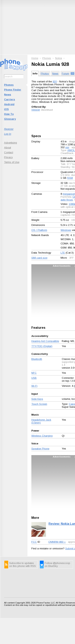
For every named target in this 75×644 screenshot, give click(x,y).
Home (35, 58)
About (7, 148)
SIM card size (39, 258)
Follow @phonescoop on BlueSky (57, 565)
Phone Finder (13, 90)
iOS (6, 109)
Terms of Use (12, 162)
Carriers (10, 99)
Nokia (59, 58)
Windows (66, 230)
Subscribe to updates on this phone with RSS (22, 565)
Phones (9, 85)
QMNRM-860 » (57, 542)
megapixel (69, 194)
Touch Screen (39, 404)
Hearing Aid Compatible (45, 341)
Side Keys (37, 399)
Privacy (8, 157)
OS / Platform (39, 230)
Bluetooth (37, 359)
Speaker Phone (40, 449)
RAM (70, 178)
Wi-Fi (34, 386)
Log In (8, 134)
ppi (67, 147)
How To (9, 114)
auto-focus (67, 200)
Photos (45, 74)
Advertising (11, 143)
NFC (34, 373)
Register (9, 129)
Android (9, 104)
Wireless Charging (42, 436)
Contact (9, 152)
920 (55, 81)
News (8, 95)
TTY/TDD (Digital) (42, 346)
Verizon (36, 110)
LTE (63, 253)
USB (34, 378)
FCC (34, 542)
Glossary (10, 119)
